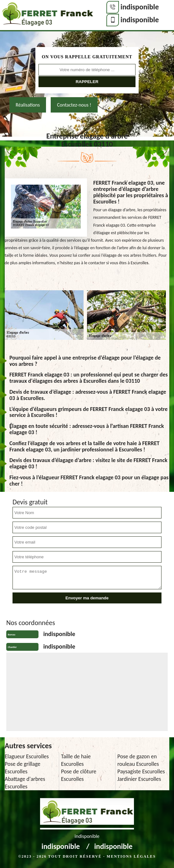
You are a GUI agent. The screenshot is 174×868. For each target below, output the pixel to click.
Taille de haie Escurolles (76, 760)
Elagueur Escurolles (27, 756)
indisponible (140, 7)
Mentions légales (131, 856)
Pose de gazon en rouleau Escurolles (138, 760)
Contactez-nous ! (74, 105)
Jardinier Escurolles (139, 779)
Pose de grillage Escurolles (23, 768)
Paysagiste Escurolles (141, 771)
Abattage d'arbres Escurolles (25, 783)
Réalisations (28, 105)
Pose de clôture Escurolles (79, 775)
